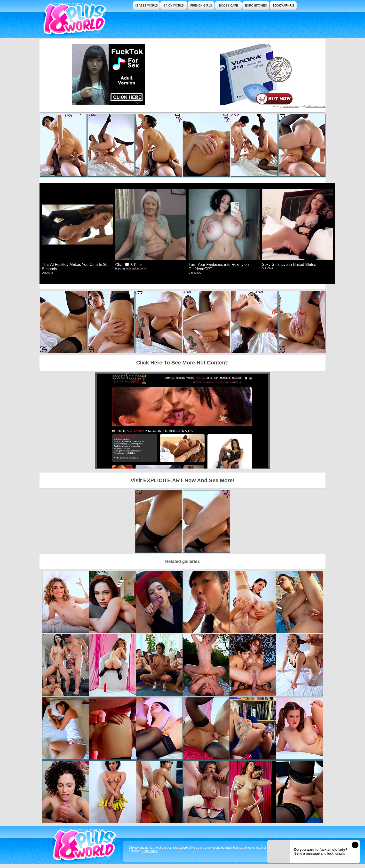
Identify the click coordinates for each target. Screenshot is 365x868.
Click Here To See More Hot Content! (182, 363)
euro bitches (256, 6)
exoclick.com (291, 106)
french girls (201, 6)
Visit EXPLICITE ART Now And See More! (182, 480)
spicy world (174, 6)
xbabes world (146, 6)
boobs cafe (229, 6)
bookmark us (283, 6)
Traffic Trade (150, 851)
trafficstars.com (315, 106)
